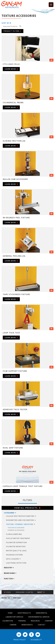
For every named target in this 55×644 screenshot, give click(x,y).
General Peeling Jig (14, 256)
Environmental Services (39, 617)
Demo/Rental (42, 613)
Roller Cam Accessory (15, 179)
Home (10, 613)
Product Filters (12, 31)
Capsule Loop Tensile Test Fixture (23, 486)
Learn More (10, 69)
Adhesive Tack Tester (15, 409)
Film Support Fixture (15, 371)
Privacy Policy (19, 640)
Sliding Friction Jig (14, 141)
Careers (13, 625)
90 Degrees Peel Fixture (16, 218)
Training (22, 621)
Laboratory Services (14, 617)
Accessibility (36, 640)
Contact (42, 625)
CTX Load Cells (11, 64)
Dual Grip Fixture (13, 448)
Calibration (8, 621)
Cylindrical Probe (13, 103)
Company (49, 621)
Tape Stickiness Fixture (16, 294)
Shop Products (24, 613)
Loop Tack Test (11, 333)
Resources (35, 621)
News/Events (27, 625)
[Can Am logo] (12, 5)
